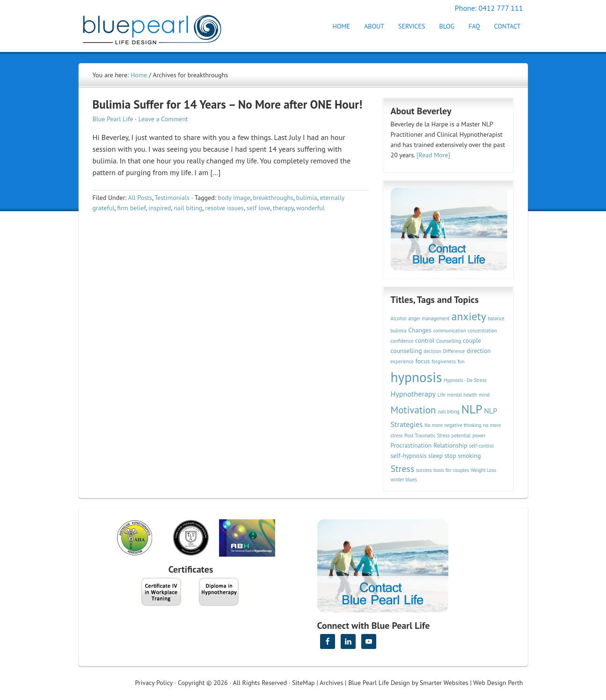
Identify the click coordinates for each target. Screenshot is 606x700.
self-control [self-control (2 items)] (481, 446)
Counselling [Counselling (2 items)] (449, 341)
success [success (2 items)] (424, 470)
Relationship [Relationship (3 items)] (450, 445)
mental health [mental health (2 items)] (462, 395)
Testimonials (172, 198)
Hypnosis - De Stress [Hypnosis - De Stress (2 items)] (465, 380)
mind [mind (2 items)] (484, 395)
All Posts (140, 198)
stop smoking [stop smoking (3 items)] (463, 456)
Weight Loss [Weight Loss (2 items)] (483, 470)
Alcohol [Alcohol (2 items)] (399, 318)
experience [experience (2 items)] (402, 361)
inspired (160, 208)
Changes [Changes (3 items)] (420, 330)
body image (234, 198)
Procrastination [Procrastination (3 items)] (411, 445)
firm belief (131, 208)
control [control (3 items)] (425, 340)
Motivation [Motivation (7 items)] (413, 410)
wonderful (310, 208)
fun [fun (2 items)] (461, 361)
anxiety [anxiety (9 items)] (469, 316)
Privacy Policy (154, 683)
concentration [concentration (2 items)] (482, 331)
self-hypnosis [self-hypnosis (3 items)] (409, 456)
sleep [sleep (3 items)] (435, 456)
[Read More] (433, 155)
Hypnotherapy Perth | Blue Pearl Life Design (161, 27)
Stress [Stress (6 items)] (403, 468)
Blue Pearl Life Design (379, 683)
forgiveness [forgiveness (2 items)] (444, 361)
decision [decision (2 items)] (432, 351)
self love (258, 208)
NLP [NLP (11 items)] (472, 409)
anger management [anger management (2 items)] (429, 318)
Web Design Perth (498, 683)
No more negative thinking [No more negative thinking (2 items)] (453, 425)
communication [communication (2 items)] (450, 331)
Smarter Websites (444, 683)
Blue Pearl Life (113, 119)
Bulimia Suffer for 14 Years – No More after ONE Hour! (228, 104)
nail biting (188, 208)
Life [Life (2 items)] (442, 395)
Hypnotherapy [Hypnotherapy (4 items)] (413, 394)
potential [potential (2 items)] (461, 435)
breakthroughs (273, 198)
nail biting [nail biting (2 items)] (449, 412)
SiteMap (303, 683)
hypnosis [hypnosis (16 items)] (416, 377)
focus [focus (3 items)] (423, 361)
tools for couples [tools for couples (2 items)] (452, 470)
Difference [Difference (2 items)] (454, 351)
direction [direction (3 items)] (479, 351)
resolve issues (224, 208)
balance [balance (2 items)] (496, 318)
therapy (283, 208)
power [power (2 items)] (479, 435)
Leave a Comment (163, 119)
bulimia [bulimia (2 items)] (399, 331)
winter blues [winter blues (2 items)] (404, 479)
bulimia (307, 198)
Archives (331, 683)
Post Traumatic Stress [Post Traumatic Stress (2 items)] (427, 435)
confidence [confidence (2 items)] (402, 341)
